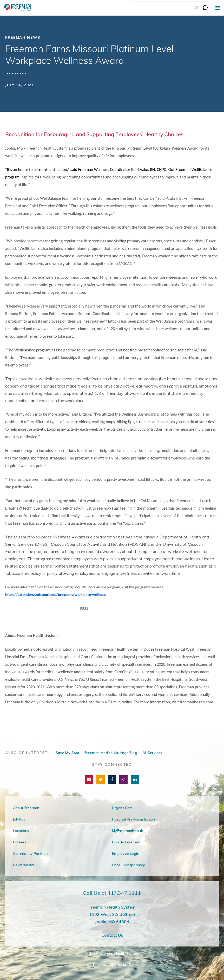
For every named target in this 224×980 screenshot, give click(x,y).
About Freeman (26, 808)
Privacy (99, 965)
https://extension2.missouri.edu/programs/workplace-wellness (55, 595)
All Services (152, 753)
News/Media (23, 865)
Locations (21, 831)
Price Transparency (129, 865)
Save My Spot (67, 753)
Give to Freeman (126, 842)
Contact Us (112, 935)
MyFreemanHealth (128, 831)
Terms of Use (122, 965)
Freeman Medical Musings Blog (111, 753)
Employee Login (126, 854)
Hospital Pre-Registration (133, 819)
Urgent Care (122, 808)
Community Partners (31, 854)
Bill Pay (19, 819)
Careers (20, 842)
